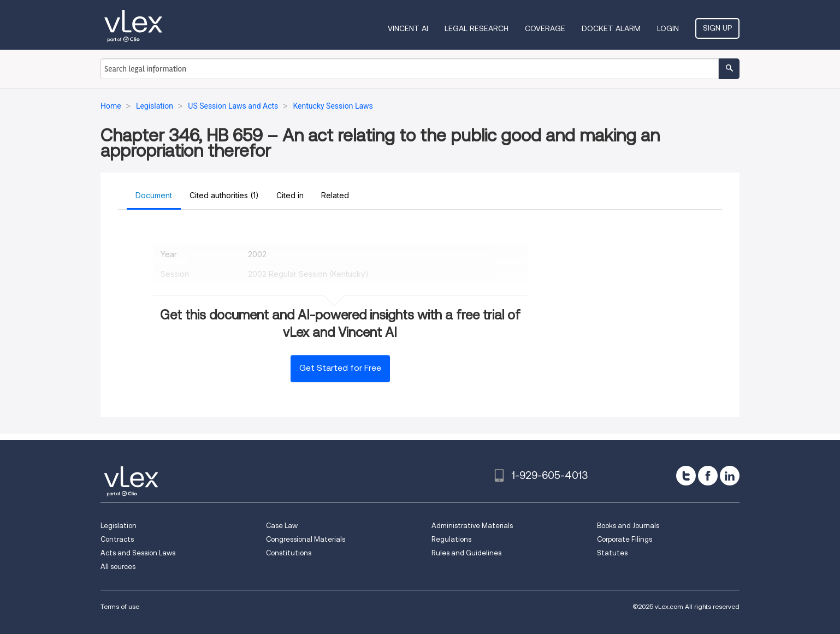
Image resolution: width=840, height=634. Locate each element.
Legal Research (477, 28)
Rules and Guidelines (466, 553)
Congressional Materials (306, 539)
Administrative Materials (472, 526)
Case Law (282, 526)
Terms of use (120, 606)
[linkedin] (730, 476)
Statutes (612, 553)
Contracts (117, 539)
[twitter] (686, 476)
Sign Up (717, 28)
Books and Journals (628, 526)
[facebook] (708, 476)
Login (668, 28)
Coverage (545, 28)
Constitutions (289, 553)
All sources (118, 567)
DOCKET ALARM (611, 28)
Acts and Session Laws (138, 553)
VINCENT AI (408, 28)
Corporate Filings (625, 539)
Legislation (119, 526)
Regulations (451, 539)
